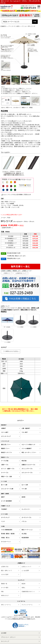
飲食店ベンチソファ (7, 452)
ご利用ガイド (7, 273)
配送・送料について (7, 571)
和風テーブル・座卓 (7, 477)
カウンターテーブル (27, 473)
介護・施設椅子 (26, 428)
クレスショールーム (27, 605)
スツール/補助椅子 (27, 448)
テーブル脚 (4, 481)
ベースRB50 (20, 321)
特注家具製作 (25, 538)
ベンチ (3, 521)
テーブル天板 (5, 461)
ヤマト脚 (24, 489)
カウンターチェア (6, 436)
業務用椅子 (4, 425)
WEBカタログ (5, 595)
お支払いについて (26, 567)
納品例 (23, 584)
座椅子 (3, 497)
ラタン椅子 (25, 432)
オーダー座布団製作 (7, 501)
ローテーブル (5, 473)
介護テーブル (5, 465)
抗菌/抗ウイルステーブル (28, 465)
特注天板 (24, 461)
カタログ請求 (5, 574)
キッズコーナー (26, 509)
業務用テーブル (5, 457)
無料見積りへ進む (21, 266)
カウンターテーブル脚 (7, 489)
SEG (2, 114)
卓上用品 (24, 534)
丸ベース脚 (25, 485)
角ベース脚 (4, 485)
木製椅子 (3, 428)
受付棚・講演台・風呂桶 (8, 534)
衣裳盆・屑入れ (5, 538)
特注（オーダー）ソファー (29, 452)
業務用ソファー (5, 448)
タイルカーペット (6, 542)
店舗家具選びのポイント (28, 592)
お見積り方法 (5, 567)
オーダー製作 (5, 588)
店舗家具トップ (5, 26)
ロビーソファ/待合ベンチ (28, 445)
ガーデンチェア (5, 517)
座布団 (23, 497)
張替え (23, 588)
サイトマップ (5, 641)
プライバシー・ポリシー (8, 637)
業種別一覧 (4, 584)
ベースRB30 (7, 336)
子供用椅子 (4, 509)
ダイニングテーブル (27, 469)
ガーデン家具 (15, 26)
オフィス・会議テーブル (8, 469)
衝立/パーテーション (27, 530)
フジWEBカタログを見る (11, 351)
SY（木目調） (7, 321)
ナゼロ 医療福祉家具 (7, 530)
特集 (2, 592)
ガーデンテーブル (26, 517)
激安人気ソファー (6, 445)
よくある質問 (25, 571)
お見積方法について (21, 273)
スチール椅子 (5, 432)
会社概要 (4, 633)
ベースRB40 (33, 321)
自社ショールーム (6, 605)
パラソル (24, 26)
